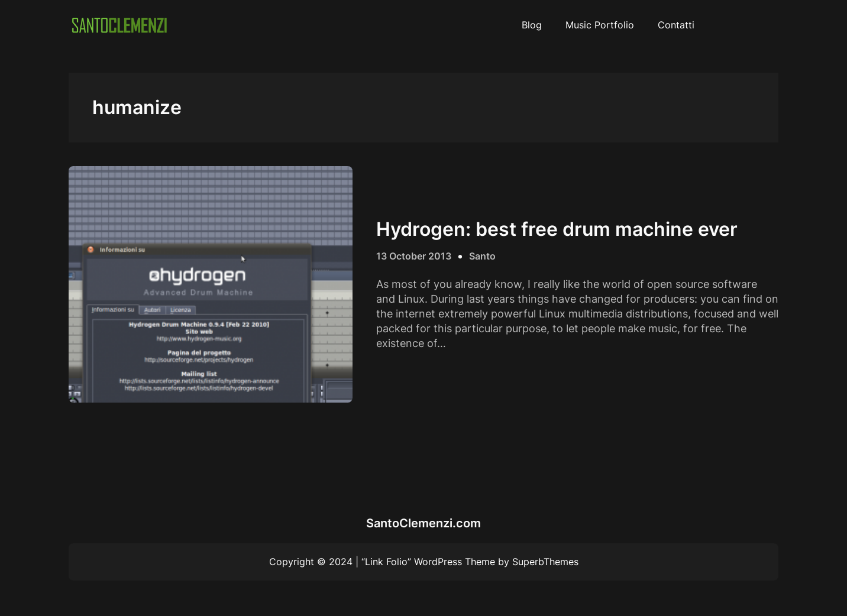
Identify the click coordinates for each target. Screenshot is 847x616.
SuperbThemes (545, 562)
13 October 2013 (414, 256)
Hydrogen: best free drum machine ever (557, 229)
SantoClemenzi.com (423, 523)
